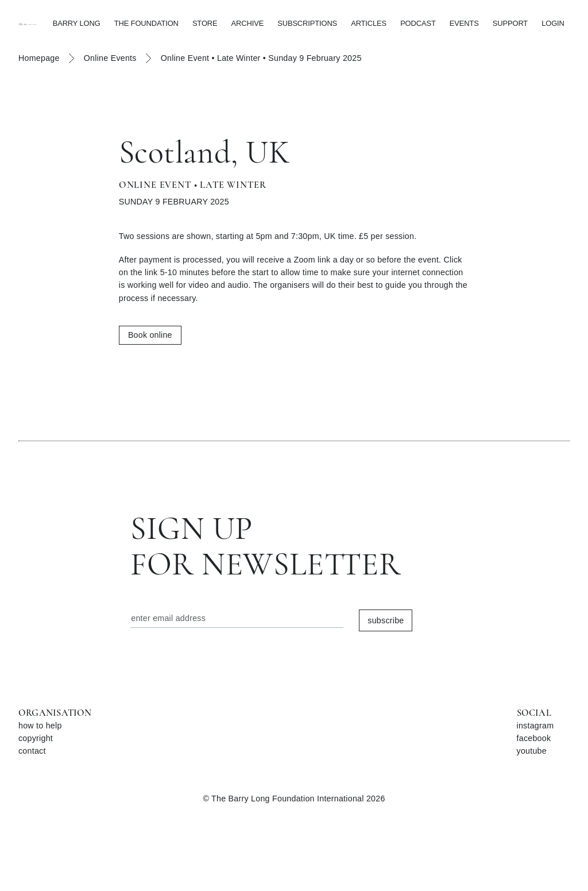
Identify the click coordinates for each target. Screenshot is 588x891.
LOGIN (553, 23)
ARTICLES (369, 23)
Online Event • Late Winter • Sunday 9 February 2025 (261, 58)
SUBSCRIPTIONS (307, 23)
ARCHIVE (248, 23)
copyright (36, 738)
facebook (534, 738)
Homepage (39, 58)
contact (32, 751)
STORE (205, 23)
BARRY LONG (77, 23)
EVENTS (464, 23)
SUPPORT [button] (510, 23)
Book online (150, 335)
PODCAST (418, 23)
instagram (535, 726)
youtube (532, 751)
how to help (40, 726)
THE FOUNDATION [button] (146, 23)
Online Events (110, 58)
